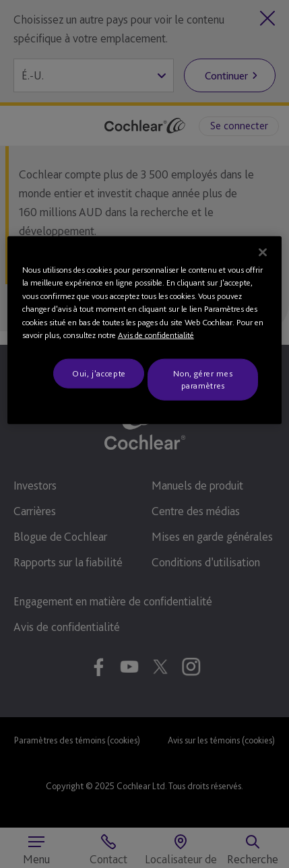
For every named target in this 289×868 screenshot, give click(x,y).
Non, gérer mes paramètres (203, 379)
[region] (145, 330)
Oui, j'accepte (99, 373)
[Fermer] (263, 252)
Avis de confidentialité (156, 335)
